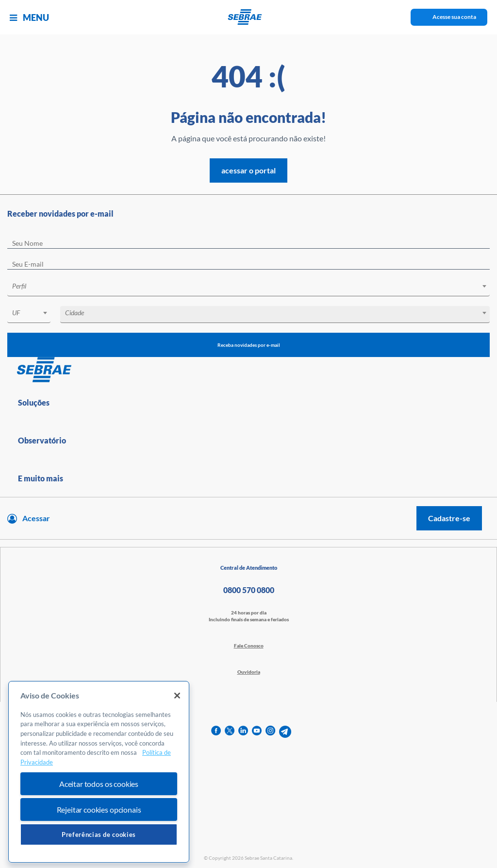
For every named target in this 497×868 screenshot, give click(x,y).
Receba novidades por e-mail (249, 345)
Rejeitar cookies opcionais (99, 809)
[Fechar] (177, 696)
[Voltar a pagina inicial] (249, 17)
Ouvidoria (249, 672)
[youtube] (257, 732)
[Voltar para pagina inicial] (248, 370)
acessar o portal (248, 170)
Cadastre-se (449, 518)
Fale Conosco (249, 646)
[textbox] (253, 286)
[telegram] (285, 732)
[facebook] (216, 732)
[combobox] (248, 288)
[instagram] (270, 732)
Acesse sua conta (454, 17)
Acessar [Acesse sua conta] (36, 518)
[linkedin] (243, 732)
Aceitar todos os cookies (99, 784)
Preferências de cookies (99, 834)
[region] (99, 772)
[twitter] (230, 732)
